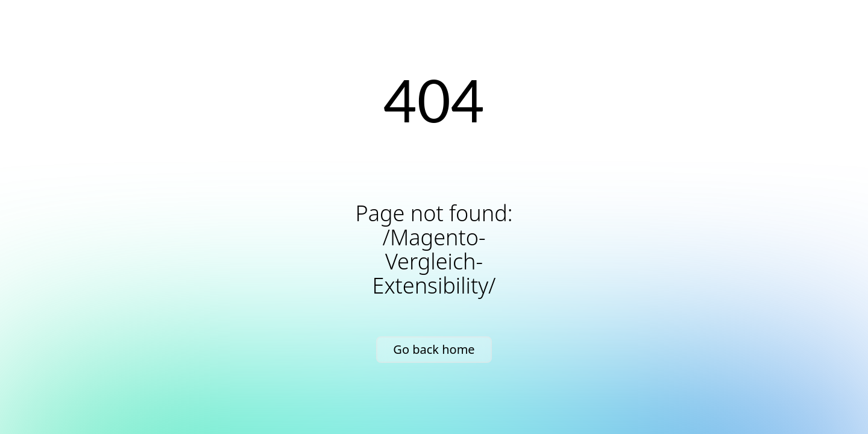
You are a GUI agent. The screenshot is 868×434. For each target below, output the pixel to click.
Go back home (434, 349)
